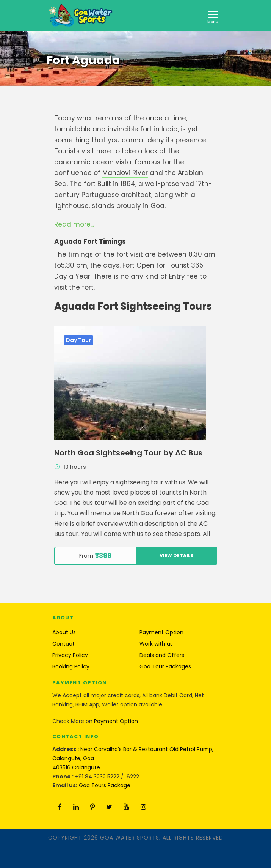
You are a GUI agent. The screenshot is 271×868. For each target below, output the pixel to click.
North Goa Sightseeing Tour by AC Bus (128, 453)
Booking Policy (71, 666)
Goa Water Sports (130, 838)
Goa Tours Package (105, 785)
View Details (176, 555)
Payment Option (161, 632)
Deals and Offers (162, 655)
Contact (63, 644)
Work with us (156, 644)
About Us (64, 632)
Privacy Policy (70, 655)
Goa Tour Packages (165, 666)
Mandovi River (125, 173)
